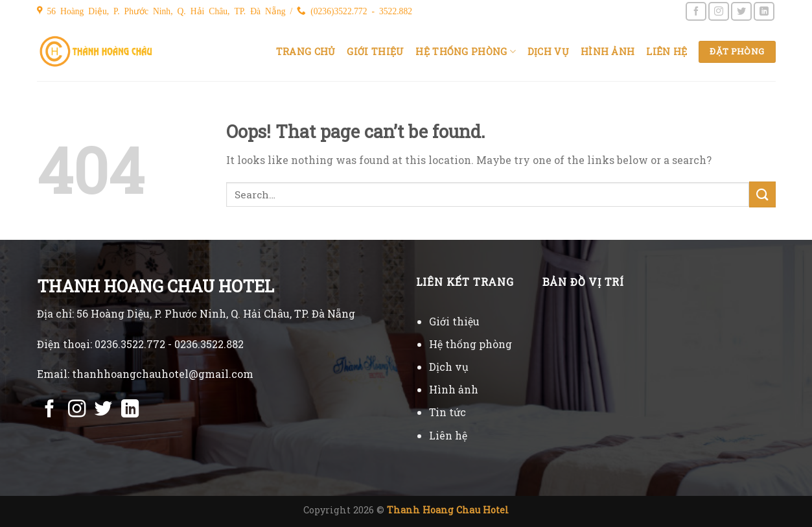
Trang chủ (306, 52)
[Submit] (762, 194)
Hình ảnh (608, 52)
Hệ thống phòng (466, 52)
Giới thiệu (375, 52)
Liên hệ (667, 52)
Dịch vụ (548, 52)
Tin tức (447, 412)
